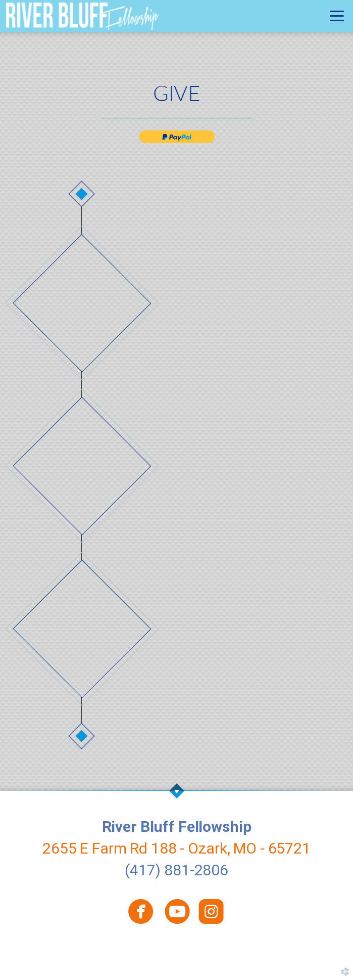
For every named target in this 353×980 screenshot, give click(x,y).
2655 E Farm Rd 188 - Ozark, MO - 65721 (176, 848)
